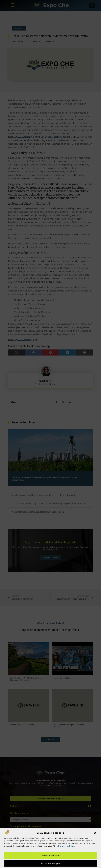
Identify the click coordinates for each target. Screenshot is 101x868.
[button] (95, 833)
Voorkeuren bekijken (50, 863)
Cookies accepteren (51, 855)
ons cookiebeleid (67, 846)
